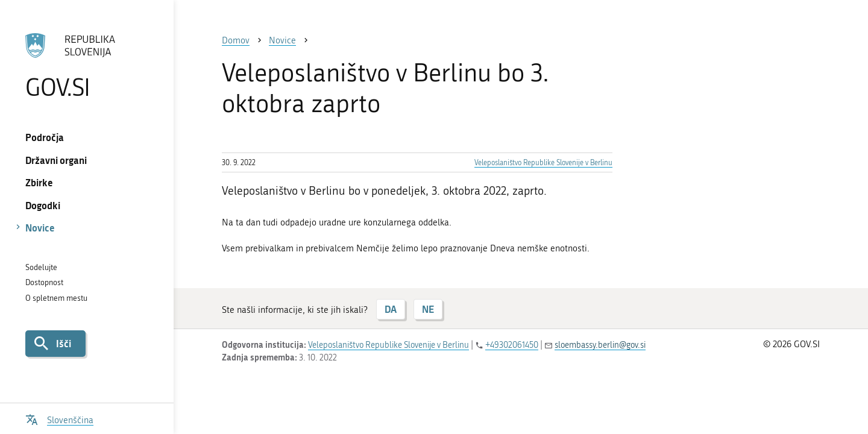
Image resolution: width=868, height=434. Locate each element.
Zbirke (39, 182)
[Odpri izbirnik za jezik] (59, 419)
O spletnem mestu (56, 298)
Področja (45, 137)
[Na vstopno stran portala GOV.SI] (86, 66)
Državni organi (56, 160)
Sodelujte (41, 267)
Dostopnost (44, 282)
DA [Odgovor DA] (391, 309)
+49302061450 (512, 345)
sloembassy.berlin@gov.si (600, 345)
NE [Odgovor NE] (428, 309)
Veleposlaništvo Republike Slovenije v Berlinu (543, 163)
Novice (40, 228)
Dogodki (43, 205)
